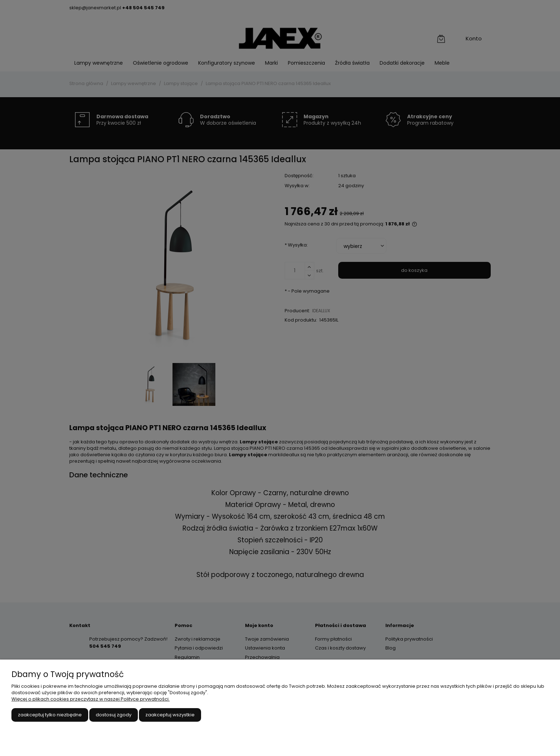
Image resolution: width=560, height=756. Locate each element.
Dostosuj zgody (114, 715)
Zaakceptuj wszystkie (170, 715)
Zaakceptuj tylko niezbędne (50, 715)
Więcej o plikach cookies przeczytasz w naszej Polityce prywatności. (91, 699)
